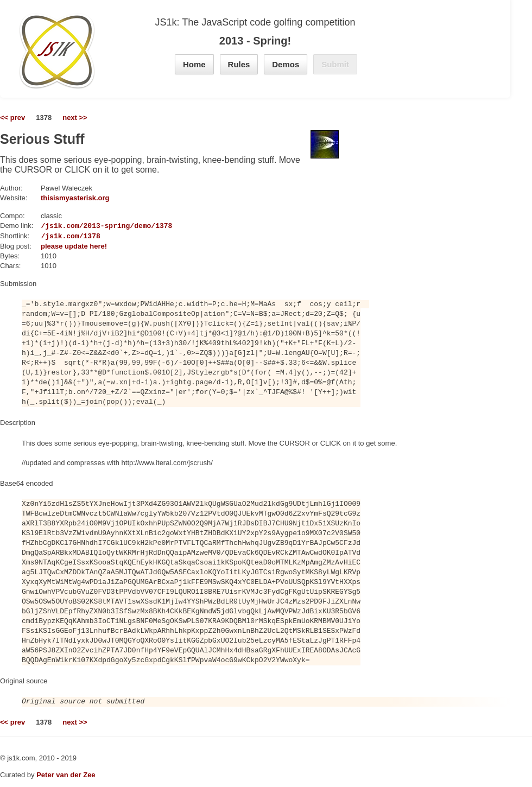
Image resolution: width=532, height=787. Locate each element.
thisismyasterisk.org (75, 198)
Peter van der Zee (66, 775)
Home (194, 64)
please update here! (74, 246)
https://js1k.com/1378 (56, 236)
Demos (286, 64)
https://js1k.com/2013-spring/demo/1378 (92, 226)
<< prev (12, 118)
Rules (239, 64)
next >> (75, 118)
